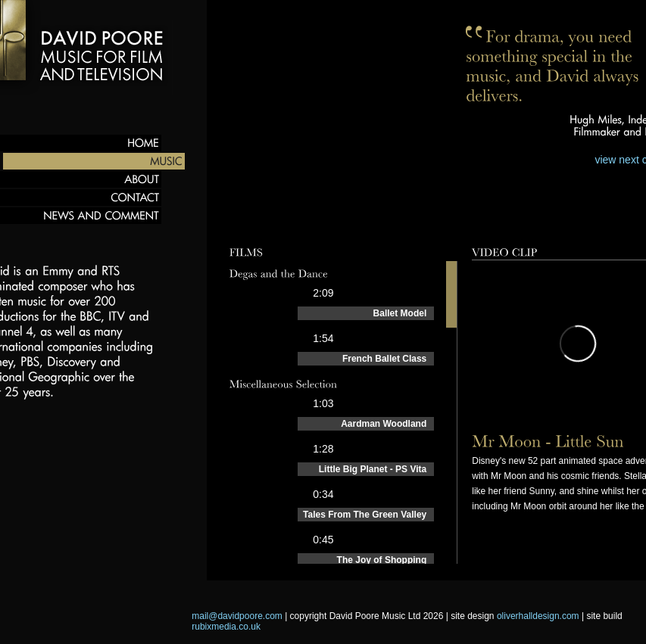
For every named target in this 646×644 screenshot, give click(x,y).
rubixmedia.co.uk (226, 627)
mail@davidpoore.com (237, 616)
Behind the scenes (501, 222)
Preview (254, 222)
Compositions (329, 222)
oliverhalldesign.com (538, 616)
